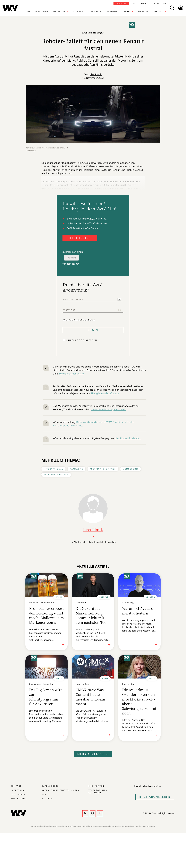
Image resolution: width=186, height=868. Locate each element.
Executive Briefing (37, 11)
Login (93, 330)
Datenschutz (50, 786)
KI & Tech (96, 11)
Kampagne (77, 469)
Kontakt (16, 786)
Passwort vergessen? (79, 320)
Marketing (60, 11)
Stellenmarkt (140, 4)
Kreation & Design (56, 475)
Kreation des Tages (103, 469)
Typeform (71, 258)
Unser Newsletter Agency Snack (108, 409)
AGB (44, 794)
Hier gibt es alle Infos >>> (105, 393)
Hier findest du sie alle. (128, 438)
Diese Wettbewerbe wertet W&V (94, 422)
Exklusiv (159, 11)
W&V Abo (122, 4)
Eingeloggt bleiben (82, 340)
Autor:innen (19, 799)
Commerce (80, 11)
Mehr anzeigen (93, 754)
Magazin (143, 11)
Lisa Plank (96, 74)
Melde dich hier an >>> (72, 374)
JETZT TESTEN (80, 238)
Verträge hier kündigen (98, 791)
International (54, 469)
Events (127, 11)
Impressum (18, 790)
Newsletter (160, 4)
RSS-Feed (47, 799)
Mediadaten (96, 786)
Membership (131, 469)
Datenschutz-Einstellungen (61, 790)
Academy (112, 11)
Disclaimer (18, 794)
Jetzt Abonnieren (155, 797)
